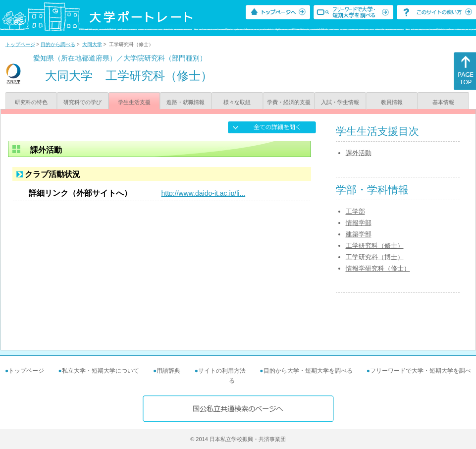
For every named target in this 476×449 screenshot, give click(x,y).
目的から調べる (58, 44)
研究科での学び (82, 102)
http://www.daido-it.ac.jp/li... (204, 193)
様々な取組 (237, 102)
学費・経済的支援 (289, 102)
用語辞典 (168, 371)
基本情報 (443, 102)
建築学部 (359, 234)
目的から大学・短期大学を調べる (308, 371)
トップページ (20, 44)
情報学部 (359, 223)
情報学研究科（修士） (378, 268)
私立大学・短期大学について (101, 371)
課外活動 (359, 153)
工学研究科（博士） (375, 257)
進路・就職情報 (185, 102)
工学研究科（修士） (375, 246)
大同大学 (92, 44)
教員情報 (392, 102)
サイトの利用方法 (222, 371)
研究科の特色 (31, 102)
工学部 (355, 211)
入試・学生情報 (340, 102)
